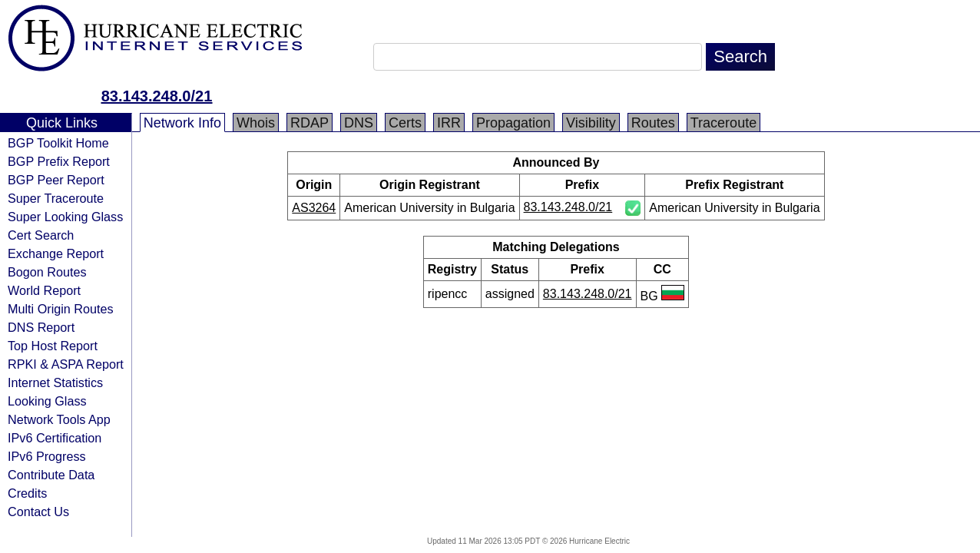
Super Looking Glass (65, 217)
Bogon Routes (47, 272)
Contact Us (38, 512)
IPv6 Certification (55, 438)
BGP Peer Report (56, 180)
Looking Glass (47, 401)
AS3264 (314, 208)
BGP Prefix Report (59, 161)
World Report (44, 290)
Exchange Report (56, 253)
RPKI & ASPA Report (66, 364)
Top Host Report (53, 346)
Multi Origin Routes (61, 309)
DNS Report (41, 327)
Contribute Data (51, 475)
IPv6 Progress (47, 456)
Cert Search (41, 235)
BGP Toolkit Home (58, 143)
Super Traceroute (56, 198)
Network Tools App (59, 419)
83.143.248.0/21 (157, 96)
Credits (27, 493)
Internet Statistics (55, 382)
